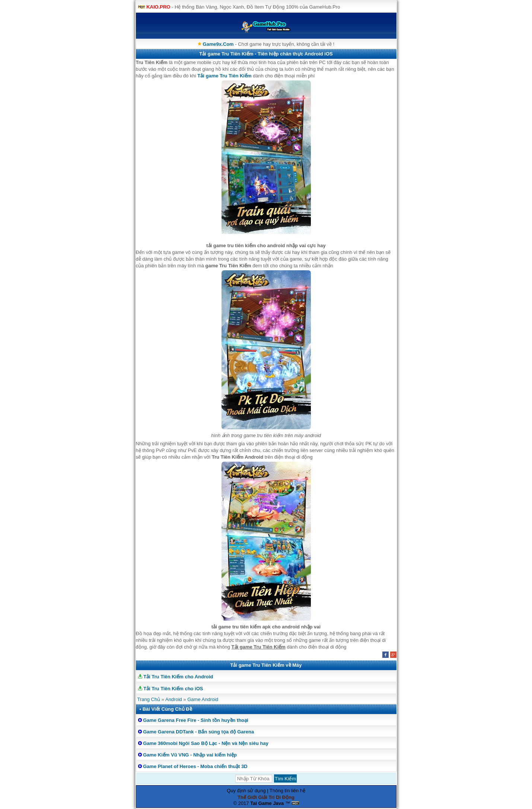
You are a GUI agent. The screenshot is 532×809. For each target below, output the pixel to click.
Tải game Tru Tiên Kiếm (224, 76)
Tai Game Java (267, 803)
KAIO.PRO (158, 7)
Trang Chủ (149, 699)
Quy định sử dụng (246, 791)
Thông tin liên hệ (287, 791)
